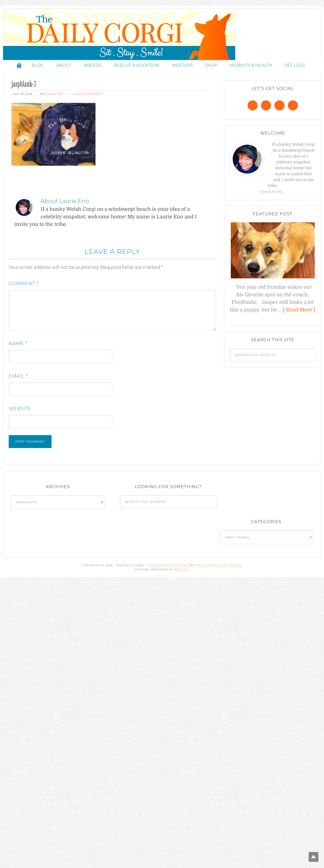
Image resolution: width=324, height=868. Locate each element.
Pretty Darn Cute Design (219, 584)
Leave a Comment (88, 112)
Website (20, 427)
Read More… (273, 210)
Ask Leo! (182, 588)
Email (18, 395)
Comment (24, 302)
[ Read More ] (299, 328)
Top (311, 855)
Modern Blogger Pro (168, 584)
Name (18, 362)
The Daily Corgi (164, 45)
